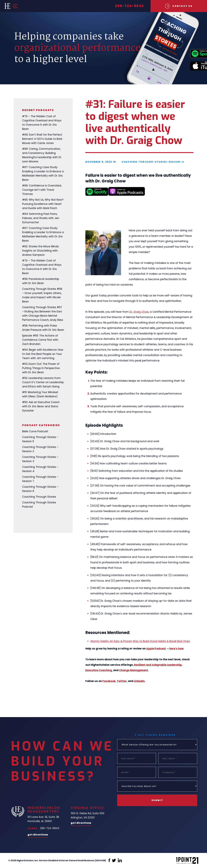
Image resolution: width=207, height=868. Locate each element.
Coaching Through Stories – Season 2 (40, 449)
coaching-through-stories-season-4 (153, 162)
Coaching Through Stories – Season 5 (40, 439)
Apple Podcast (156, 649)
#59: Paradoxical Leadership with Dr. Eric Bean (41, 281)
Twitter (122, 681)
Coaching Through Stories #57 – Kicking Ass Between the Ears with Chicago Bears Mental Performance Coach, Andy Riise (43, 314)
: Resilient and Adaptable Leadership (157, 665)
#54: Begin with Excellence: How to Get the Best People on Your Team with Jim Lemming (43, 354)
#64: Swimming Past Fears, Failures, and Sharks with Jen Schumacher (41, 218)
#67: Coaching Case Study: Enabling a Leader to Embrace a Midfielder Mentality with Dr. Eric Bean (43, 174)
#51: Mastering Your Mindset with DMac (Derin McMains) (40, 394)
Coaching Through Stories (39, 497)
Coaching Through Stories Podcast (39, 505)
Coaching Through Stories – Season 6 (40, 489)
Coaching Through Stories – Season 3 (40, 459)
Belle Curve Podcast (35, 431)
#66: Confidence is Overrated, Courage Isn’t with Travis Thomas (42, 190)
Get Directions (38, 835)
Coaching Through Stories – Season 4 (40, 469)
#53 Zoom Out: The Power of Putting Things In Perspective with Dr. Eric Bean (41, 368)
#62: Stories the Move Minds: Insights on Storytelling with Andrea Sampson (41, 251)
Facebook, (109, 681)
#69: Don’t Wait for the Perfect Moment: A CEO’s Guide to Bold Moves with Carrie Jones (42, 139)
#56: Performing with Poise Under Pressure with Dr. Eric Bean (43, 328)
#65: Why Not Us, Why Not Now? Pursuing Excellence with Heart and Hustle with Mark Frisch (43, 204)
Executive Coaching (99, 670)
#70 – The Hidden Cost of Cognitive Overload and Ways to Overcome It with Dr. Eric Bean (42, 123)
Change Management (134, 670)
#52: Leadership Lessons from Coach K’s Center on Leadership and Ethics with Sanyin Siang (43, 382)
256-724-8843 (129, 6)
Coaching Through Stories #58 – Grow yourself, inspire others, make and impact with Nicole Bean (42, 295)
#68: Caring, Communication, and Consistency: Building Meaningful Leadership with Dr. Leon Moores (42, 155)
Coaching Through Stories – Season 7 (40, 479)
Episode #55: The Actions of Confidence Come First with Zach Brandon (40, 340)
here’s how (177, 649)
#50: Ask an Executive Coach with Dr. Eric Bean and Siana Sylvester (41, 406)
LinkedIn (139, 681)
